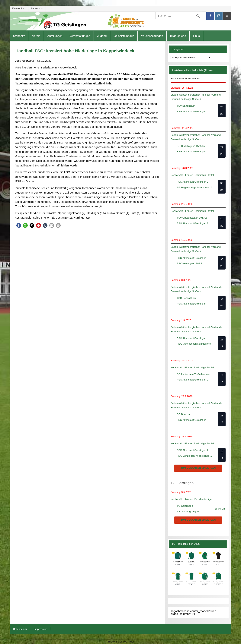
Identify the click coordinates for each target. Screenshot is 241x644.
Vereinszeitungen (152, 36)
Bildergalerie (178, 36)
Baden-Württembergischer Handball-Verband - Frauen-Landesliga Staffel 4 (196, 97)
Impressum (37, 8)
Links (196, 36)
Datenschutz (19, 8)
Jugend (102, 36)
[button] (19, 225)
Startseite (19, 36)
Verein (36, 36)
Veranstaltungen (80, 36)
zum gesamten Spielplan (198, 468)
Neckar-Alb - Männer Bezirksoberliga (191, 499)
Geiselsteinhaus (124, 36)
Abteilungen (55, 36)
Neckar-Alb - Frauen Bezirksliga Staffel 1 (193, 175)
